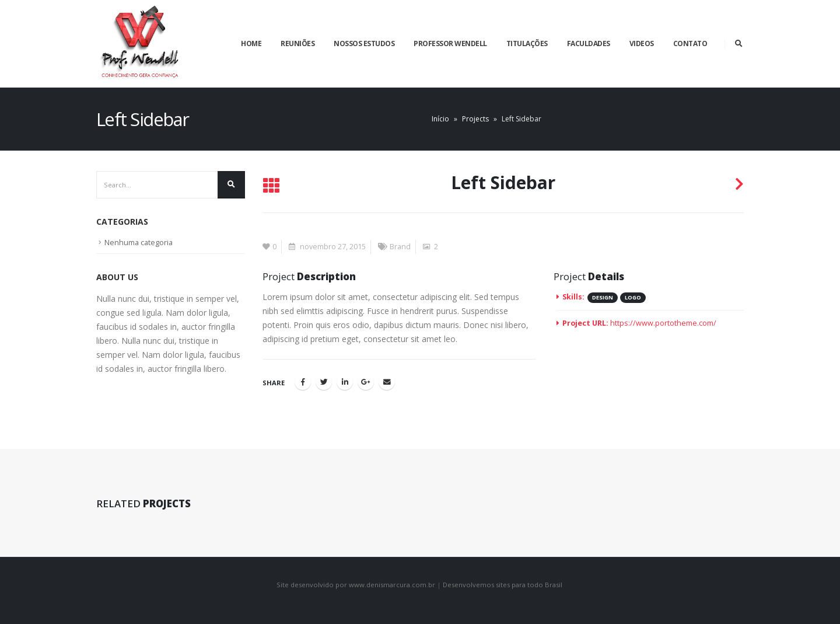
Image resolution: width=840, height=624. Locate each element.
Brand (400, 247)
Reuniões (297, 43)
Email (387, 382)
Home (251, 43)
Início (440, 119)
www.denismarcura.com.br (393, 585)
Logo (633, 297)
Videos (642, 43)
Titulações (527, 43)
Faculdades (589, 43)
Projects (475, 119)
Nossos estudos (364, 43)
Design (603, 297)
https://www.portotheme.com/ (663, 323)
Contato (690, 43)
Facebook (303, 382)
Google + (366, 382)
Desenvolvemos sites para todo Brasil (503, 585)
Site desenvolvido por (312, 585)
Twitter (324, 382)
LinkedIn (345, 382)
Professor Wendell (450, 43)
